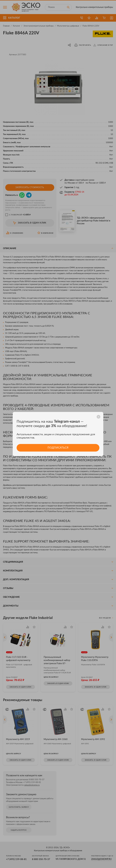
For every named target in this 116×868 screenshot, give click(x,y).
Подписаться (58, 448)
